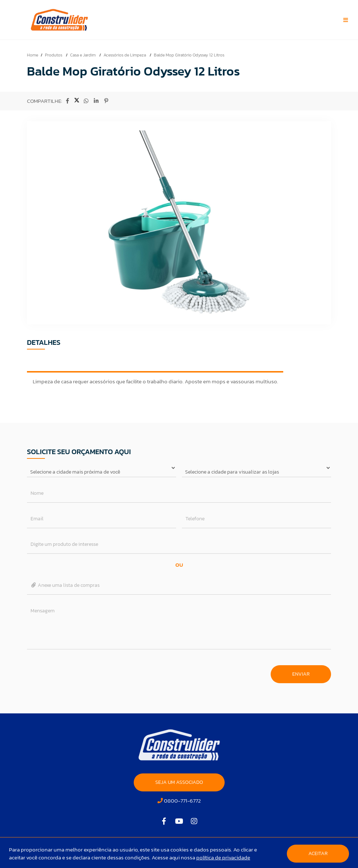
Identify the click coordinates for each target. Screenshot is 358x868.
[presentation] (82, 671)
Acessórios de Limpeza (125, 55)
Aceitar (318, 853)
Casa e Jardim (83, 55)
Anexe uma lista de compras (65, 585)
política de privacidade (223, 857)
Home (33, 55)
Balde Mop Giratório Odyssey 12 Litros (189, 55)
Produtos (54, 55)
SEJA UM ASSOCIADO (179, 782)
